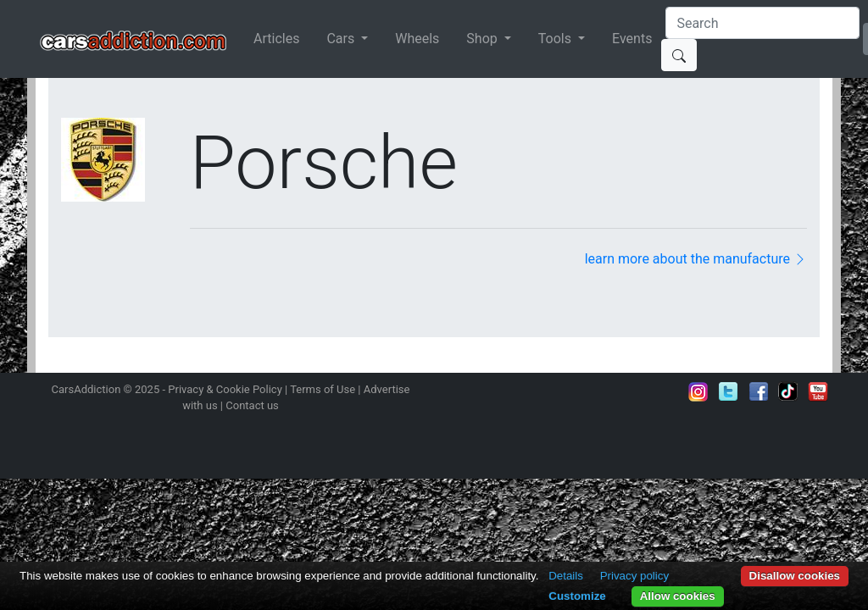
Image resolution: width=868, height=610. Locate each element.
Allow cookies (678, 596)
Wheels (417, 39)
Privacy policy (634, 576)
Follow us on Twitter (728, 391)
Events (632, 39)
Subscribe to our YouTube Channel (818, 391)
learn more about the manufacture (696, 259)
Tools (556, 39)
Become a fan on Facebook (759, 391)
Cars (342, 39)
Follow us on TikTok (788, 391)
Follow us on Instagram (698, 391)
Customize (577, 596)
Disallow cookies (795, 576)
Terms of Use (323, 389)
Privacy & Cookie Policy (225, 389)
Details (566, 576)
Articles (276, 39)
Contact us (252, 405)
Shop (483, 39)
